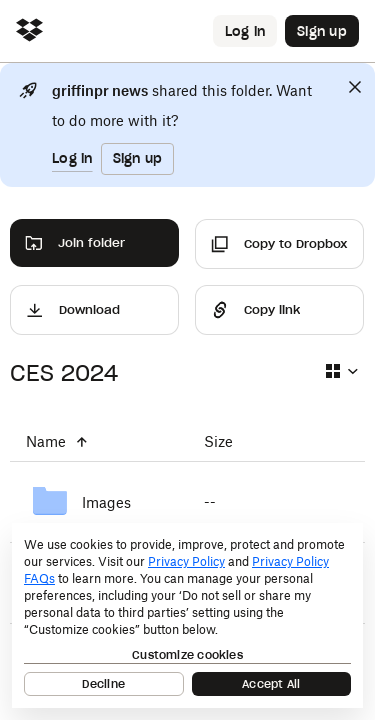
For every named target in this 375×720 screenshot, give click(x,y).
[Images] (99, 502)
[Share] (279, 310)
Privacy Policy (186, 561)
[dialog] (187, 615)
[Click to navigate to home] (29, 31)
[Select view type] (341, 371)
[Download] (94, 310)
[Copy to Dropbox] (279, 244)
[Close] (355, 87)
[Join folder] (94, 243)
